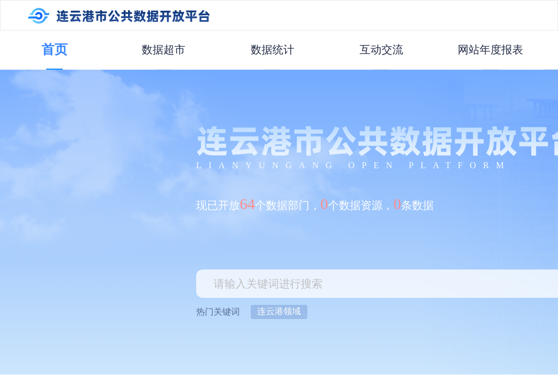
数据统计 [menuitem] (272, 50)
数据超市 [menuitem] (163, 50)
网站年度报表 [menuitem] (490, 50)
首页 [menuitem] (54, 50)
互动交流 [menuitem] (381, 50)
